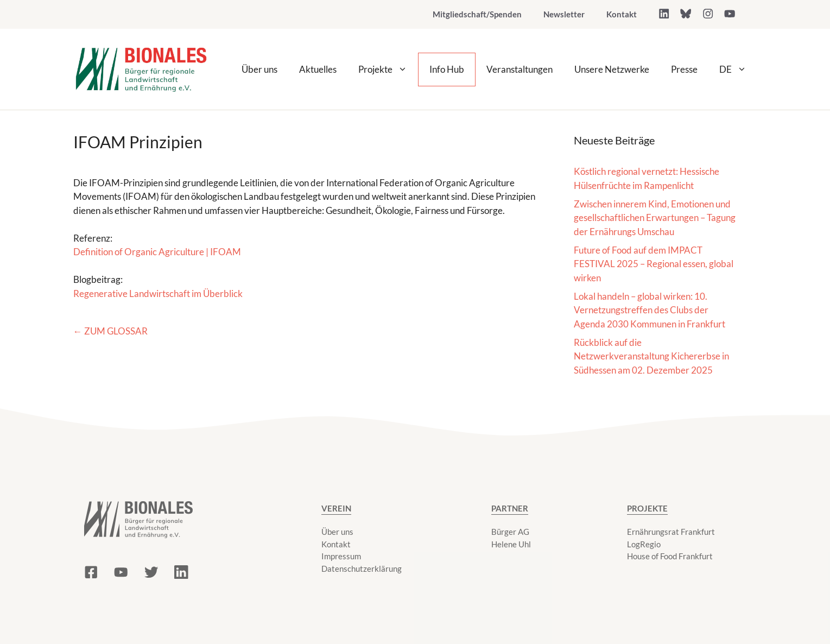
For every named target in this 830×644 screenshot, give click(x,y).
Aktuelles (318, 69)
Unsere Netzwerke (612, 69)
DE (738, 70)
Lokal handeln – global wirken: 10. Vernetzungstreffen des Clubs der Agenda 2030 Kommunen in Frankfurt (650, 310)
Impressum (341, 556)
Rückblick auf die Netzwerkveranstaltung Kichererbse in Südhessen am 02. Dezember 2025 (651, 356)
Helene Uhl (511, 544)
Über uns (259, 69)
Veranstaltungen (519, 69)
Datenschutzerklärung (362, 569)
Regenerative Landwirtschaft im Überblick (158, 293)
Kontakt (622, 14)
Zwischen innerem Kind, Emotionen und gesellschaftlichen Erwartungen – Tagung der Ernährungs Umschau (655, 218)
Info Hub (447, 69)
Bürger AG (510, 532)
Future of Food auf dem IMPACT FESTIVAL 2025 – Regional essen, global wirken (654, 264)
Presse (684, 69)
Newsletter (564, 14)
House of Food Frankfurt (670, 556)
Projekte (388, 70)
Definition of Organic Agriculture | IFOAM (157, 252)
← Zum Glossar (110, 331)
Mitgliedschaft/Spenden (477, 14)
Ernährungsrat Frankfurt (671, 532)
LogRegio (644, 544)
